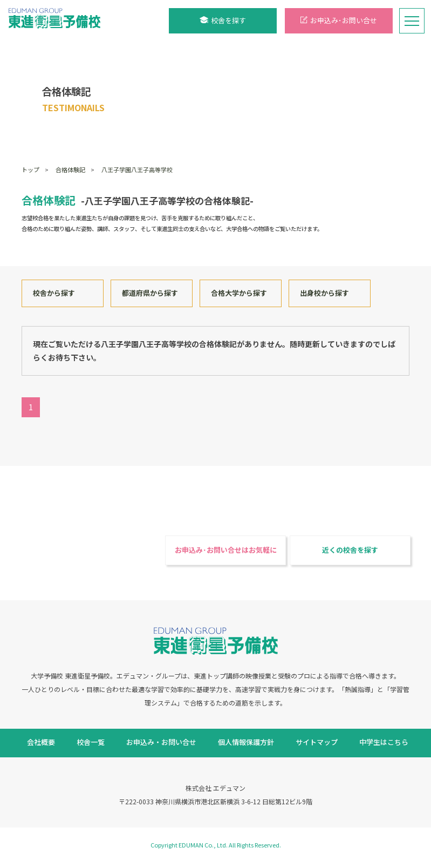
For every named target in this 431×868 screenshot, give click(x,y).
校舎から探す (54, 293)
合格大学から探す (239, 293)
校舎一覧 (91, 742)
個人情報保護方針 (246, 742)
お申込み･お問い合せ (339, 20)
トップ (30, 169)
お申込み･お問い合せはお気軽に (226, 550)
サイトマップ (317, 742)
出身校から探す (324, 293)
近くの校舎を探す (350, 550)
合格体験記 (70, 169)
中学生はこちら (384, 742)
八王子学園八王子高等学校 (137, 169)
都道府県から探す (150, 293)
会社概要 (41, 742)
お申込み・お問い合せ (161, 742)
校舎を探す (223, 20)
